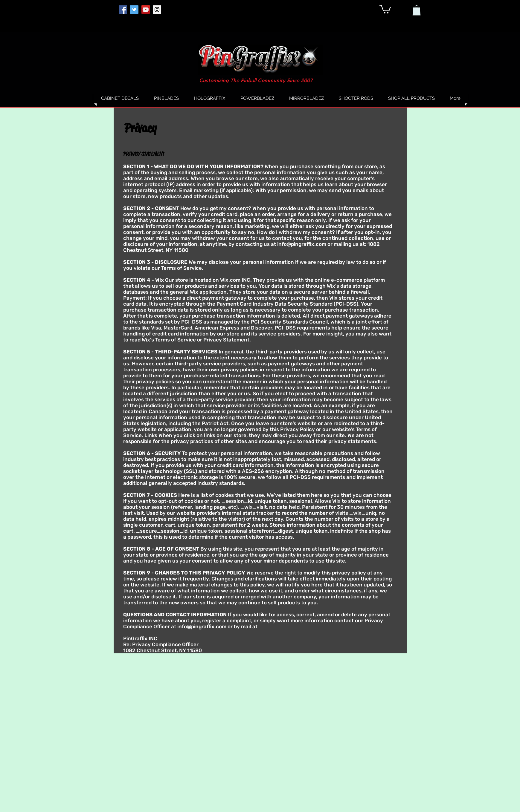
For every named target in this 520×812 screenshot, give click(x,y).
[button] (385, 9)
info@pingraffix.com (302, 244)
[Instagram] (157, 10)
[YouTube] (146, 10)
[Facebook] (123, 10)
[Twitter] (134, 10)
